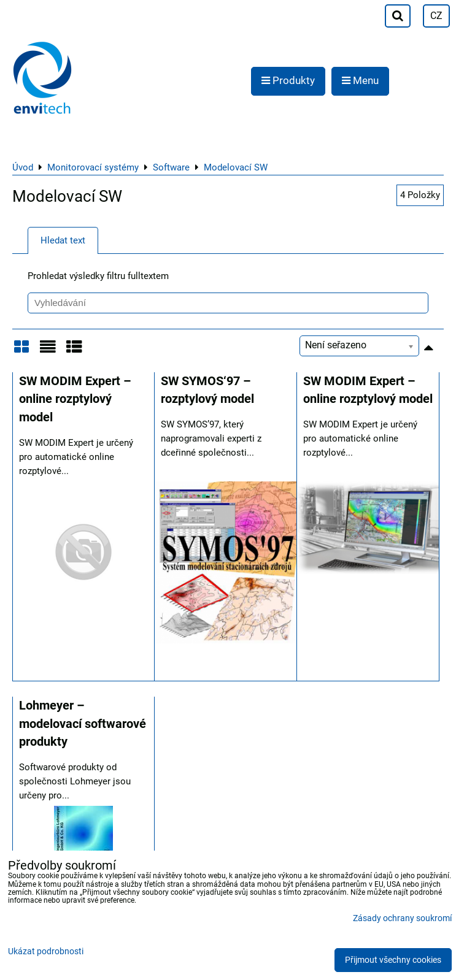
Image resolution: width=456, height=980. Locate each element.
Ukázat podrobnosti (46, 952)
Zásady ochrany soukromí (402, 918)
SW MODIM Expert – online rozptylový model (75, 399)
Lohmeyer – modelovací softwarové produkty (83, 724)
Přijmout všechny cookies (393, 960)
